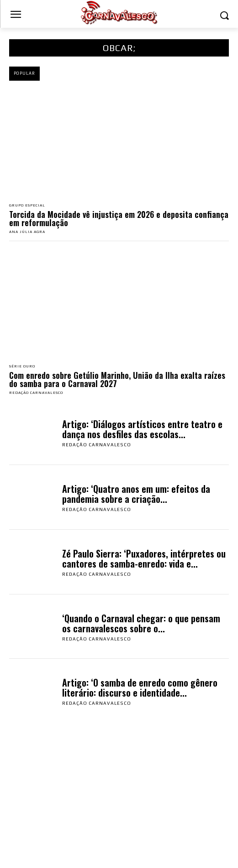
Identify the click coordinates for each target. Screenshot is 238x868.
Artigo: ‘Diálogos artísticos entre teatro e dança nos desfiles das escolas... (142, 429)
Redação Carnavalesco (36, 393)
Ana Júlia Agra (27, 232)
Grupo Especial (27, 206)
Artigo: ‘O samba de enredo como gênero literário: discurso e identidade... (140, 687)
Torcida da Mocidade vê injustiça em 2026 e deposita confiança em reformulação (119, 218)
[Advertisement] (119, 800)
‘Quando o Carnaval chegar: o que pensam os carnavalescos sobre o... (141, 623)
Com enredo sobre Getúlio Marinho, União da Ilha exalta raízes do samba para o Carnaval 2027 (117, 379)
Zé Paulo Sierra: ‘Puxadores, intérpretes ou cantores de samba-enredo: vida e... (144, 558)
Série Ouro (22, 367)
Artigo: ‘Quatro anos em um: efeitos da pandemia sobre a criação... (136, 494)
